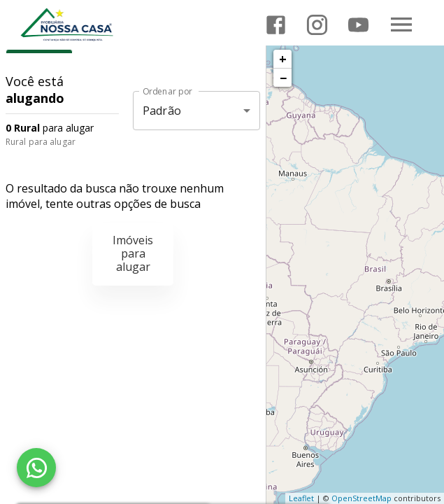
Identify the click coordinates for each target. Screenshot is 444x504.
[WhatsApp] (36, 468)
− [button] (283, 78)
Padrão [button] (162, 111)
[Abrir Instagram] (317, 25)
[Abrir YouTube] (358, 25)
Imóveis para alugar (133, 253)
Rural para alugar (41, 142)
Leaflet (301, 498)
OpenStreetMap (361, 498)
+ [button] (283, 59)
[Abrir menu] (401, 24)
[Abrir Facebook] (276, 25)
